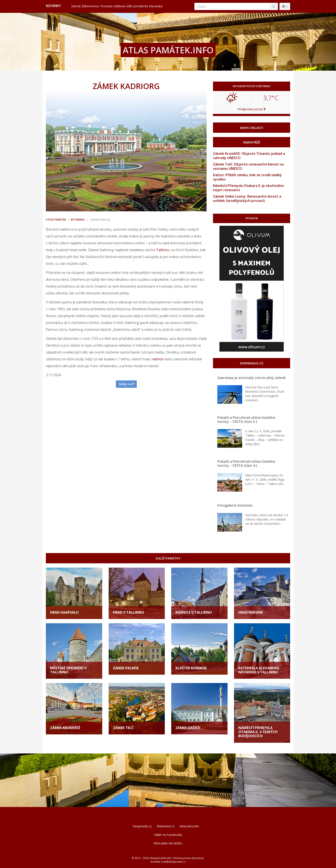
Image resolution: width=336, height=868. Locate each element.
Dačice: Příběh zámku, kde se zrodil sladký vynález (247, 177)
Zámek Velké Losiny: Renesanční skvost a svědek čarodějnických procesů (247, 198)
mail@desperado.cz (173, 862)
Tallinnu (163, 250)
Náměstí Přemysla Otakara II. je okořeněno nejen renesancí (248, 188)
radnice (157, 359)
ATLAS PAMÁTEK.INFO (168, 50)
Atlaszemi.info (189, 826)
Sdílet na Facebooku (168, 835)
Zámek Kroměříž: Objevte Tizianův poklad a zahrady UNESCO (249, 156)
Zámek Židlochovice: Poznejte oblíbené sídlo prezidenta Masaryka (117, 6)
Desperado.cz (142, 826)
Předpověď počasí (252, 109)
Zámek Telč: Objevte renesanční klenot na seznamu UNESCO (248, 166)
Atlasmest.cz (166, 826)
